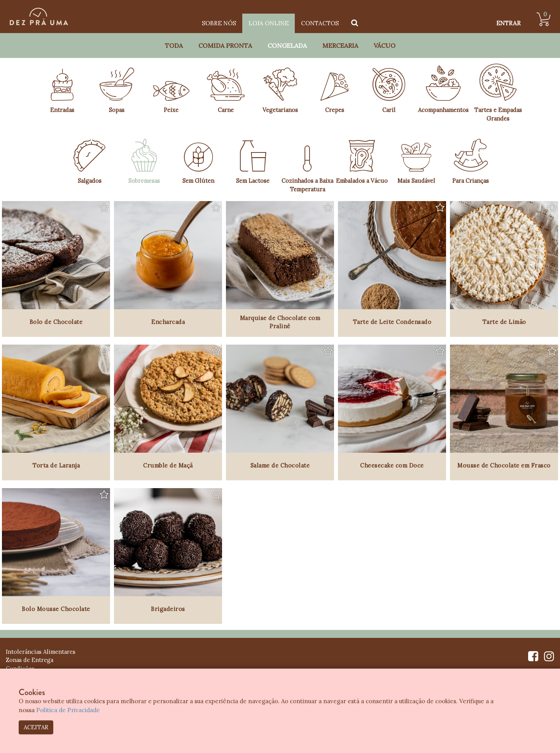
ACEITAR (36, 727)
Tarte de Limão (504, 322)
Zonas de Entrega (30, 660)
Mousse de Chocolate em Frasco (504, 465)
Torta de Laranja (56, 465)
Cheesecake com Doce (392, 465)
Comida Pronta (225, 46)
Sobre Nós (219, 23)
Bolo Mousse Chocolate (56, 609)
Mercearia (340, 46)
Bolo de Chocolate (56, 322)
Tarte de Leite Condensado (392, 322)
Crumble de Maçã (168, 465)
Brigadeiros (168, 609)
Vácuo (385, 46)
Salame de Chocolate (280, 465)
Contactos (320, 23)
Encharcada (168, 322)
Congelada (287, 46)
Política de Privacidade (68, 710)
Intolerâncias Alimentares (41, 652)
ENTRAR (508, 23)
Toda (174, 46)
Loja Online (269, 23)
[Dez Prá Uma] (39, 17)
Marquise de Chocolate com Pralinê (280, 322)
